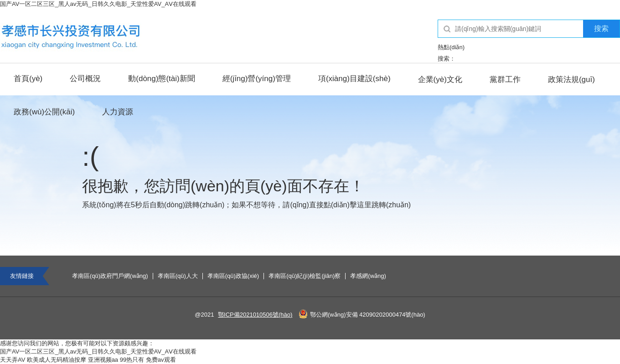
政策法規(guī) (571, 79)
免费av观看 (161, 360)
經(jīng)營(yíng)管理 (257, 79)
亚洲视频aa (103, 360)
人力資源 (118, 112)
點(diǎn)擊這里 (348, 205)
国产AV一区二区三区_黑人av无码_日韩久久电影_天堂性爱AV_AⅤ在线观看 (98, 4)
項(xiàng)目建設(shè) (354, 79)
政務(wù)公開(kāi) (44, 112)
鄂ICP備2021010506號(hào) (255, 315)
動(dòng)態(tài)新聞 (161, 79)
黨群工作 (505, 79)
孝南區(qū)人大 (178, 276)
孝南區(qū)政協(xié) (233, 276)
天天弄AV (13, 360)
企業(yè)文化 (440, 79)
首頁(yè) (28, 79)
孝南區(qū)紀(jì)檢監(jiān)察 (305, 276)
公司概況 (85, 79)
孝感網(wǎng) (368, 276)
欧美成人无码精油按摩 (57, 360)
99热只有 (132, 360)
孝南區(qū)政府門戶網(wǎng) (110, 276)
